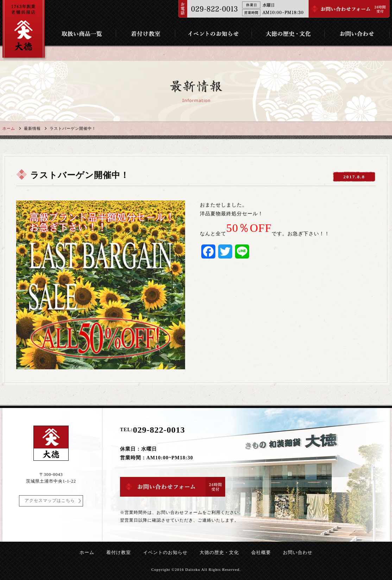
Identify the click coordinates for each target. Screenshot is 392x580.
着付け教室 (119, 552)
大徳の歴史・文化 (219, 552)
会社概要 (261, 552)
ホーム (9, 128)
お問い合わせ (298, 552)
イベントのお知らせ (165, 552)
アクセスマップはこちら (50, 501)
